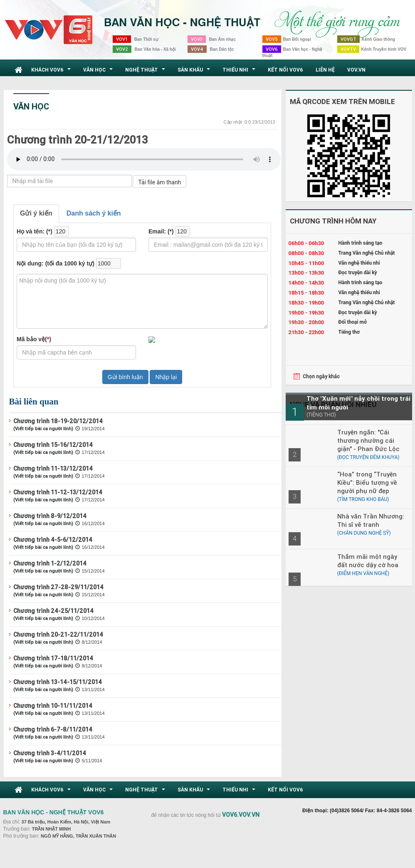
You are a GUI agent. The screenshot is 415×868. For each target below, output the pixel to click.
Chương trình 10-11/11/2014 (53, 706)
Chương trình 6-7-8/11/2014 (53, 729)
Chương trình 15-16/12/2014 (53, 445)
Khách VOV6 (52, 72)
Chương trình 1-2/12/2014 (50, 563)
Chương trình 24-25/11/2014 (53, 611)
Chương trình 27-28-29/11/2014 (58, 587)
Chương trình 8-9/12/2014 (50, 516)
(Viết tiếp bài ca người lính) (43, 429)
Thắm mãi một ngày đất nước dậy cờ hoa (368, 561)
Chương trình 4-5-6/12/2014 (53, 540)
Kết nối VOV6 (285, 70)
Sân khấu (195, 72)
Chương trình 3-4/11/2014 (50, 753)
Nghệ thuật (146, 72)
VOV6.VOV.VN (241, 815)
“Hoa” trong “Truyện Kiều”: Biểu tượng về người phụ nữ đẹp (367, 482)
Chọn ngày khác (321, 376)
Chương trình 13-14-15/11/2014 (58, 682)
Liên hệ (325, 70)
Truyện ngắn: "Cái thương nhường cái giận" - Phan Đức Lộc (368, 440)
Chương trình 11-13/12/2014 (53, 469)
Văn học (99, 72)
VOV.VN (356, 70)
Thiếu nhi (240, 72)
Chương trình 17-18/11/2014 (53, 658)
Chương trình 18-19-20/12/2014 (58, 421)
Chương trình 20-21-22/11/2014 (58, 635)
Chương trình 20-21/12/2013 (78, 140)
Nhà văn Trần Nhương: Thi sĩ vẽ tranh (371, 520)
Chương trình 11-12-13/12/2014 (58, 492)
